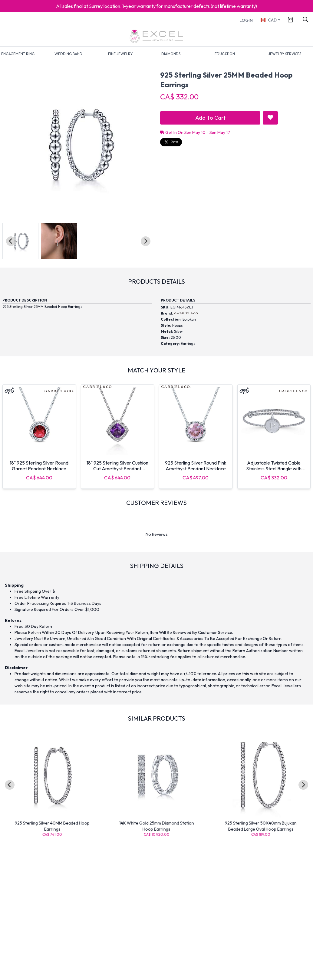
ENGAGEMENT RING (18, 54)
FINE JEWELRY (120, 54)
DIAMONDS (171, 54)
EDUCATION (225, 54)
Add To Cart (210, 118)
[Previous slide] (11, 241)
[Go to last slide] (10, 785)
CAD (268, 20)
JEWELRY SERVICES (285, 54)
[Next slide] (146, 241)
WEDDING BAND (68, 54)
